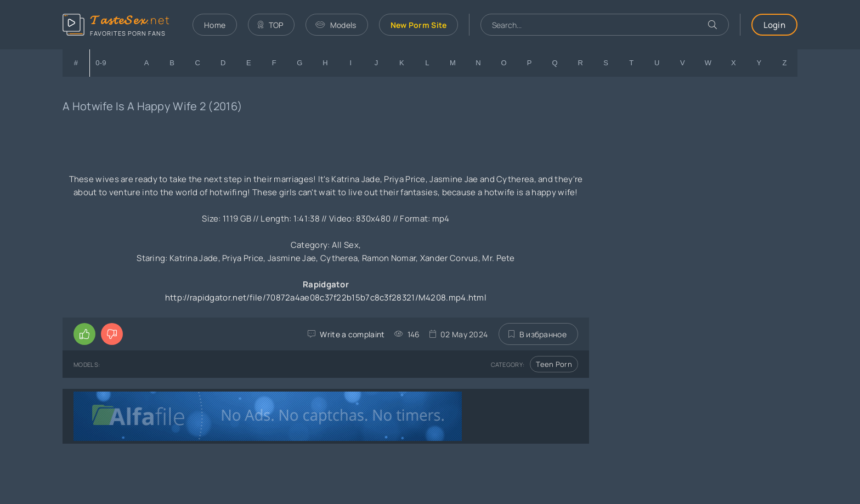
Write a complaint (352, 334)
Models (336, 25)
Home (215, 25)
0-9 (101, 63)
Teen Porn (554, 364)
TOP (270, 25)
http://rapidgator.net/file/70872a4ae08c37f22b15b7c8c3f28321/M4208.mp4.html (326, 298)
